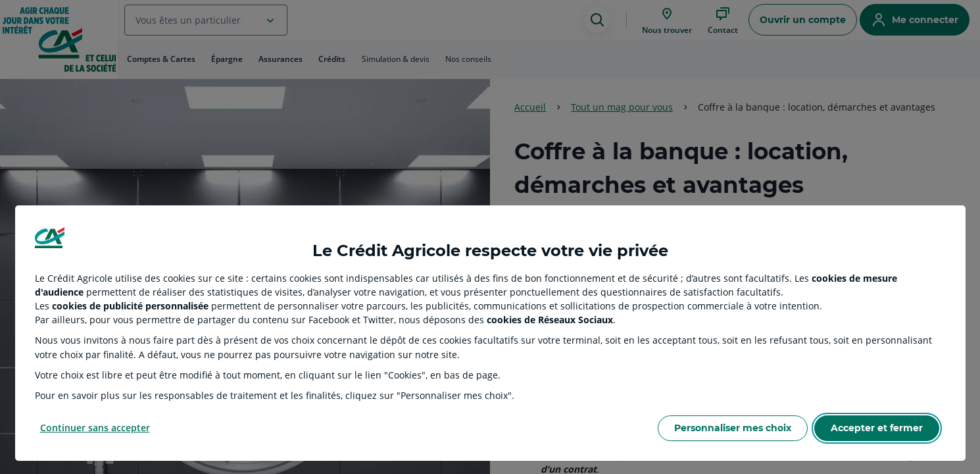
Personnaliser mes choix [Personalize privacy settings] (733, 428)
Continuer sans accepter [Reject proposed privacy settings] (95, 428)
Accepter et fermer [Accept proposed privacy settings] (877, 428)
